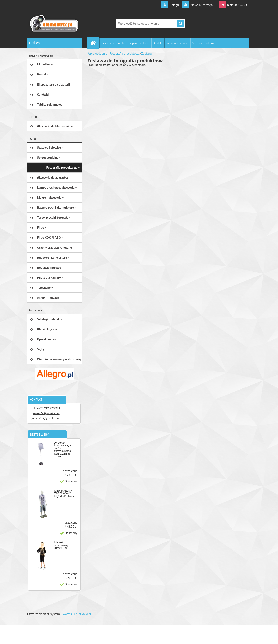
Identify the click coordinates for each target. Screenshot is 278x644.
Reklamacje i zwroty (113, 43)
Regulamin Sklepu (139, 43)
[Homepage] (95, 43)
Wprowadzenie (97, 53)
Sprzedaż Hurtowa (203, 43)
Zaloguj (175, 5)
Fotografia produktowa (125, 53)
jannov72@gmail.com (46, 413)
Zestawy (147, 53)
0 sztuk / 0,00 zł (238, 5)
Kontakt (158, 43)
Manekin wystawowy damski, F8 (61, 545)
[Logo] (54, 23)
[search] (180, 24)
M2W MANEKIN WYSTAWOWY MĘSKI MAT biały (64, 493)
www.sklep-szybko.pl (77, 614)
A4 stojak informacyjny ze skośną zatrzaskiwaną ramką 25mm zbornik (63, 449)
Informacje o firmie (177, 43)
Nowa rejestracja (201, 5)
